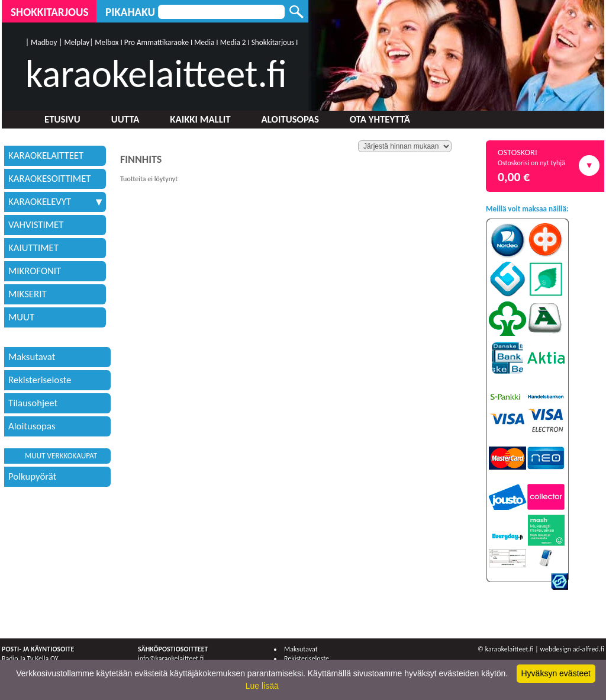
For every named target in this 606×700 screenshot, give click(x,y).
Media (204, 42)
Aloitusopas (290, 119)
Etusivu (62, 119)
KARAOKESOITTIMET (50, 179)
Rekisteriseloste (40, 380)
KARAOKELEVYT (55, 202)
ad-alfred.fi (589, 649)
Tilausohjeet (33, 403)
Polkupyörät (32, 476)
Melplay (77, 42)
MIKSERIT (28, 294)
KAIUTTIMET (33, 248)
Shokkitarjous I (275, 42)
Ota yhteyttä (380, 119)
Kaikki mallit (200, 119)
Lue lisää (262, 686)
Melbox (107, 42)
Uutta (125, 119)
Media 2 (233, 42)
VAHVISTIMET (36, 225)
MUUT (21, 317)
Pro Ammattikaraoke (157, 42)
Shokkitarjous (50, 12)
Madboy (44, 42)
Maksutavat (32, 357)
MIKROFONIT (35, 271)
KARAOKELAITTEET (46, 155)
